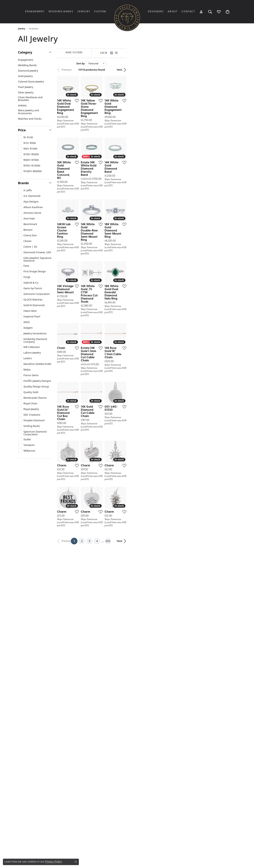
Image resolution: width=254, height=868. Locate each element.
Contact (188, 12)
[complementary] (245, 859)
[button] (202, 12)
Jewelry (84, 12)
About (173, 12)
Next (229, 70)
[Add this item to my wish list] (112, 137)
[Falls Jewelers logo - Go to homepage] (127, 18)
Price (22, 130)
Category (25, 52)
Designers (156, 12)
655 (163, 715)
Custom (100, 12)
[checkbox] (26, 137)
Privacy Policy (53, 862)
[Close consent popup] (76, 862)
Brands (24, 183)
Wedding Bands (61, 12)
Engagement (35, 12)
